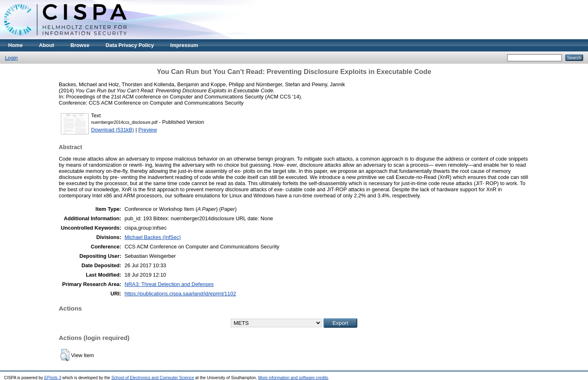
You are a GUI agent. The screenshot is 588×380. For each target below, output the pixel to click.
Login (11, 58)
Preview (148, 130)
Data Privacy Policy (130, 45)
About (47, 45)
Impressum (184, 45)
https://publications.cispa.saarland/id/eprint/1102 (180, 294)
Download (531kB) (112, 130)
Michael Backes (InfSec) (153, 237)
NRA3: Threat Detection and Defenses (169, 284)
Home (16, 45)
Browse (80, 45)
